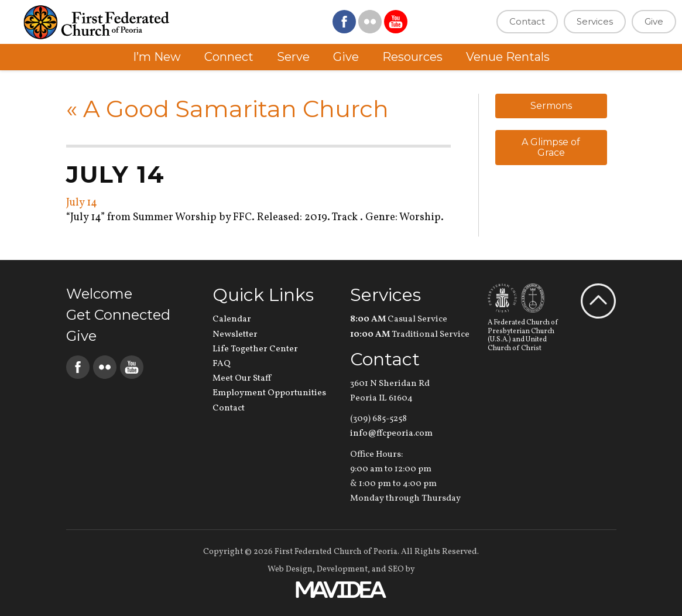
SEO (396, 569)
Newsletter (235, 335)
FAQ (222, 364)
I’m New (157, 57)
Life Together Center (255, 349)
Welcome (99, 294)
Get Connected (118, 315)
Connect (229, 57)
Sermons (551, 106)
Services (595, 21)
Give (654, 21)
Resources (412, 57)
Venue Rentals (508, 57)
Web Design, (291, 569)
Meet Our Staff (242, 379)
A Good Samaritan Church (227, 109)
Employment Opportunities (269, 393)
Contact (527, 21)
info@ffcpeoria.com (391, 434)
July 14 (82, 203)
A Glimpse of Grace (551, 147)
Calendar (232, 319)
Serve (293, 57)
